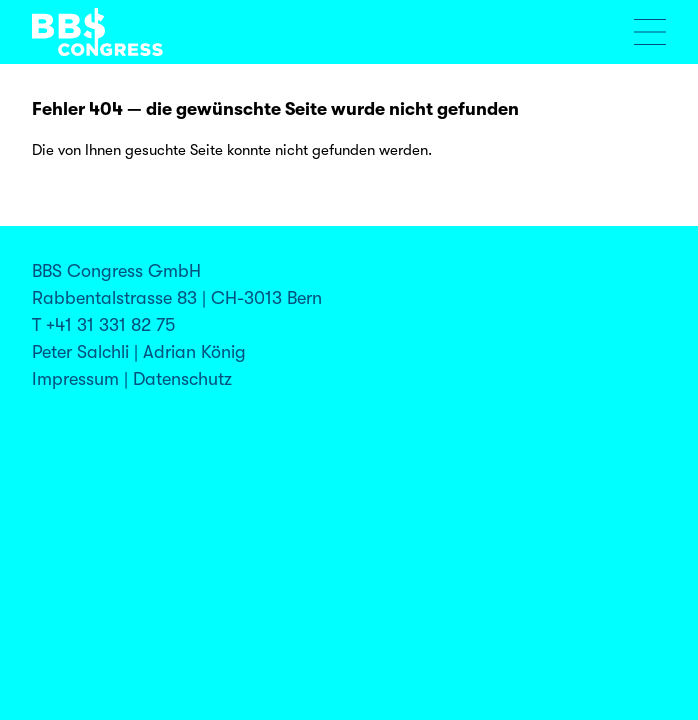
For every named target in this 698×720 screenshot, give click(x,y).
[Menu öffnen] (650, 32)
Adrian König (194, 352)
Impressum (75, 379)
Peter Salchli (80, 352)
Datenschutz (182, 379)
